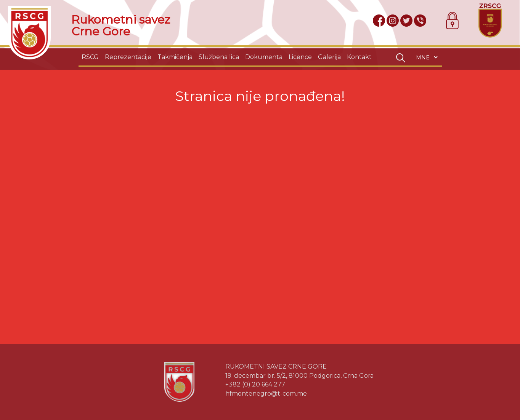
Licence (300, 57)
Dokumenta (264, 57)
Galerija (329, 57)
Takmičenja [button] (175, 57)
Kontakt (359, 57)
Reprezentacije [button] (128, 57)
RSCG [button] (90, 57)
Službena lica (219, 57)
